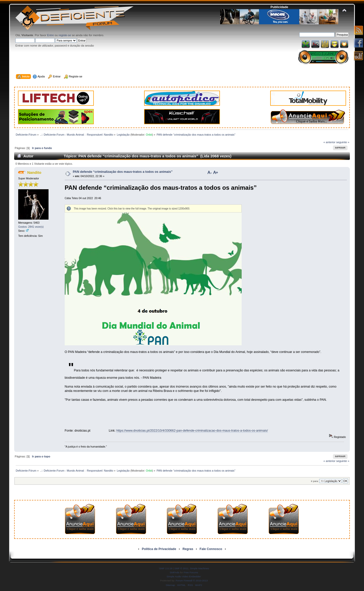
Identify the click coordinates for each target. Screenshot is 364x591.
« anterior (329, 142)
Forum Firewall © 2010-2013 (192, 581)
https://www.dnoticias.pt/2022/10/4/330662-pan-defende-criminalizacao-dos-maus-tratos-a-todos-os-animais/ (192, 431)
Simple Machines (199, 568)
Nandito (34, 172)
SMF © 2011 (181, 568)
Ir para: (315, 481)
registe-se (65, 35)
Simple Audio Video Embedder (184, 576)
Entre (50, 35)
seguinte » (343, 142)
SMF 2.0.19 (166, 568)
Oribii (149, 135)
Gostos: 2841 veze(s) (31, 227)
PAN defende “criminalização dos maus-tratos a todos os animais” (123, 172)
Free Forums (191, 572)
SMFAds (175, 572)
